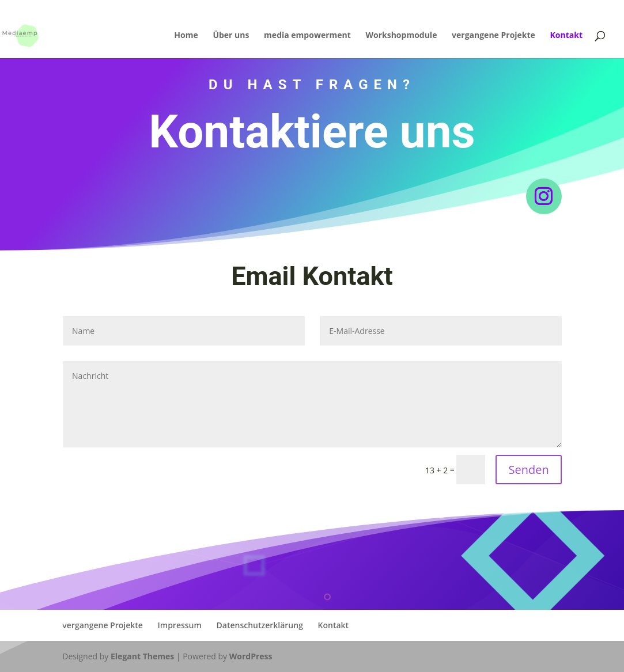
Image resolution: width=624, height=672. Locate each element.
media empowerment (307, 36)
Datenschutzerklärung (260, 625)
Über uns (231, 36)
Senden (528, 470)
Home (186, 36)
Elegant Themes (142, 656)
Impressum (180, 625)
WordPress (251, 656)
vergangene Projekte (493, 36)
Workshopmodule (401, 36)
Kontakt (566, 36)
